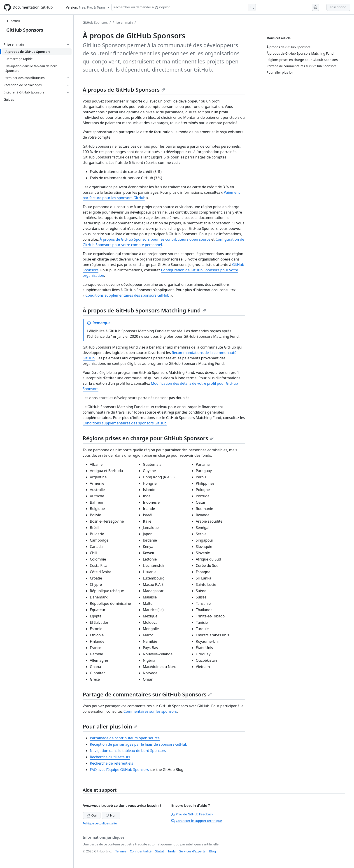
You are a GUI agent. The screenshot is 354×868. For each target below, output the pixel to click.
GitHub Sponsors (25, 30)
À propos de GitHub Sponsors (124, 90)
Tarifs (172, 851)
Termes (121, 851)
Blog (212, 851)
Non (111, 815)
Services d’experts (192, 851)
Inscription (338, 7)
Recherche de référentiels (111, 763)
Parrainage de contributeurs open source (125, 738)
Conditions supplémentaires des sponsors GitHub (127, 295)
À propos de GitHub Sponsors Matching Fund (144, 310)
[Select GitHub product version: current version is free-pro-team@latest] (87, 7)
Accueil (13, 21)
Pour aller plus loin (110, 726)
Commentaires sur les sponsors (150, 711)
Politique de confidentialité (100, 823)
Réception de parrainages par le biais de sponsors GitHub (139, 744)
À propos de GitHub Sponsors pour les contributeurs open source (155, 239)
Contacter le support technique (197, 821)
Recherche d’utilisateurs (110, 757)
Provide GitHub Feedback (192, 814)
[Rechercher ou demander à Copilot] (184, 7)
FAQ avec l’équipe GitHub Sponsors (119, 770)
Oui (92, 815)
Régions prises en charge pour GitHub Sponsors (148, 438)
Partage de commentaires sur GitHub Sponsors (147, 694)
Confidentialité (141, 851)
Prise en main (123, 22)
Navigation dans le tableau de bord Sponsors (128, 751)
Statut (160, 851)
